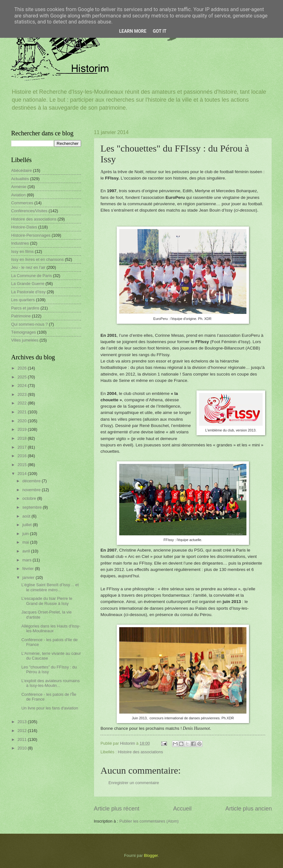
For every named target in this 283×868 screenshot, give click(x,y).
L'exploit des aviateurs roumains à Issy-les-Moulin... (51, 683)
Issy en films (22, 251)
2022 (23, 403)
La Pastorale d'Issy (28, 292)
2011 (23, 739)
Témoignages (24, 332)
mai (26, 542)
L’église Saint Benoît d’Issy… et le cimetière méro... (50, 587)
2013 (23, 722)
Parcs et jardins (25, 308)
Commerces (22, 203)
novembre (32, 490)
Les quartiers (23, 300)
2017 (23, 447)
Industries (20, 243)
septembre (32, 507)
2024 (23, 386)
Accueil (182, 809)
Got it (159, 31)
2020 (23, 421)
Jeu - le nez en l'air (28, 267)
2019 (23, 429)
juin (26, 534)
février (28, 569)
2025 (23, 377)
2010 (23, 748)
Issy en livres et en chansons (37, 259)
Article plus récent (117, 809)
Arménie (19, 187)
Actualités (20, 179)
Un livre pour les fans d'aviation (50, 708)
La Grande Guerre (28, 284)
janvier (29, 577)
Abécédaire (21, 170)
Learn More (133, 31)
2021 (23, 412)
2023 (23, 394)
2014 (23, 474)
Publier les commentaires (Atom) (149, 821)
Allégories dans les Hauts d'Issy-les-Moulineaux (51, 628)
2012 (23, 731)
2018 (23, 438)
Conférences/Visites (29, 211)
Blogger (151, 855)
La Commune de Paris (31, 276)
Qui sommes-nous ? (29, 324)
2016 (23, 456)
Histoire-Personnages (31, 235)
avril (27, 551)
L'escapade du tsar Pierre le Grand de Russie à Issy (47, 601)
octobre (30, 498)
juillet (28, 525)
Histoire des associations (140, 752)
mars (27, 560)
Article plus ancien (249, 809)
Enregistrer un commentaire (134, 783)
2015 (23, 465)
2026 (23, 368)
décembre (32, 481)
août (27, 516)
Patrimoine (21, 316)
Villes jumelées (25, 340)
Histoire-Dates (24, 227)
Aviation (18, 195)
